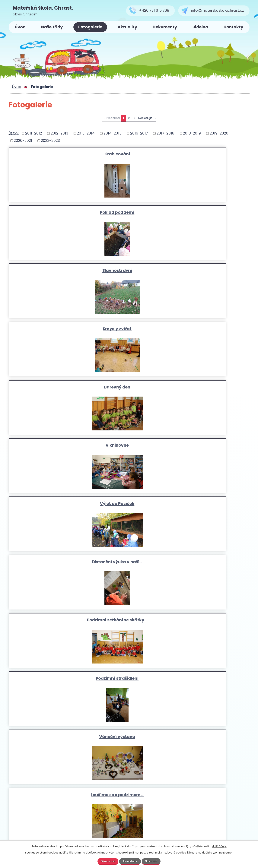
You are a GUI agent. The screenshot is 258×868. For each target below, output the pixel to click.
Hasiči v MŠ (49, 504)
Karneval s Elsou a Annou (49, 621)
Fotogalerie (90, 27)
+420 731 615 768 (92, 819)
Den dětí (129, 504)
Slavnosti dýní (209, 154)
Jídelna (200, 27)
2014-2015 (113, 133)
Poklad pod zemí (129, 154)
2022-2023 (50, 140)
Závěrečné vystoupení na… (209, 446)
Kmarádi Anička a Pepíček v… (209, 387)
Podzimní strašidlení (49, 329)
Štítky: (14, 133)
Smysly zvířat (49, 212)
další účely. (219, 846)
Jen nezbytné (131, 861)
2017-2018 (165, 133)
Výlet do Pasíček (49, 271)
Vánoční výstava (129, 329)
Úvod (20, 27)
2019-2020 (219, 133)
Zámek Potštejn (209, 680)
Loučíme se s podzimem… (209, 329)
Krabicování (49, 154)
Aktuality (127, 27)
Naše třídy (52, 27)
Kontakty (233, 27)
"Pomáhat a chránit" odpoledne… (209, 504)
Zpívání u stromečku (129, 680)
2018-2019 (192, 133)
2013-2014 (86, 133)
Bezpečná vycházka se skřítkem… (129, 621)
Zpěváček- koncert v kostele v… (49, 680)
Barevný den (129, 212)
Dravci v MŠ (209, 563)
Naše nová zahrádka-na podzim (49, 387)
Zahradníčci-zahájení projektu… (129, 387)
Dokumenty (165, 27)
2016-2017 (139, 133)
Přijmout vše (106, 861)
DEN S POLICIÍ (49, 563)
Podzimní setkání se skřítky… (209, 271)
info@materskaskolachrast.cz (110, 824)
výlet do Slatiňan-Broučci (49, 446)
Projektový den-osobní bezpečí (209, 621)
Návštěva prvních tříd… (129, 563)
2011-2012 (34, 133)
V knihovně (209, 212)
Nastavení (154, 861)
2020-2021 (23, 140)
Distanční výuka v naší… (129, 271)
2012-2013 (59, 133)
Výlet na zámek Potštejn (129, 446)
